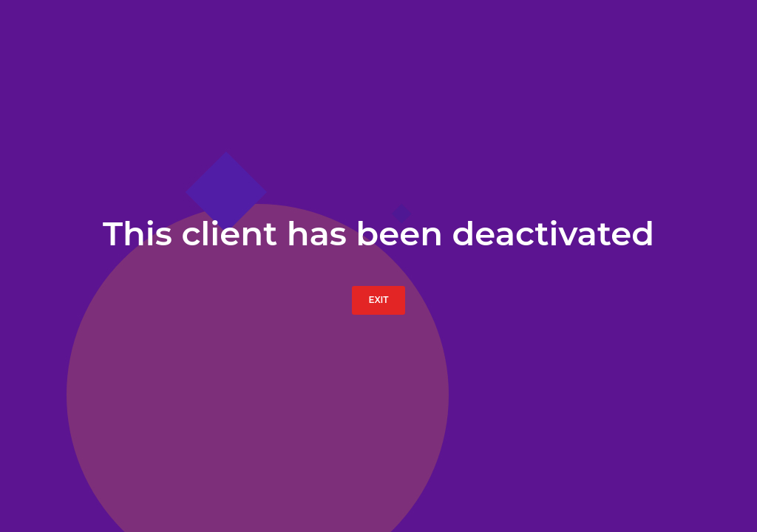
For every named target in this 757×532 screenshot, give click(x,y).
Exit (378, 300)
